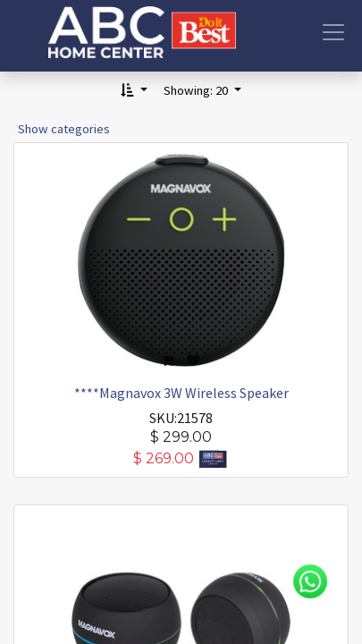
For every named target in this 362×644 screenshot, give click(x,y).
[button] (134, 91)
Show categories (64, 129)
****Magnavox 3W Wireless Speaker (181, 393)
